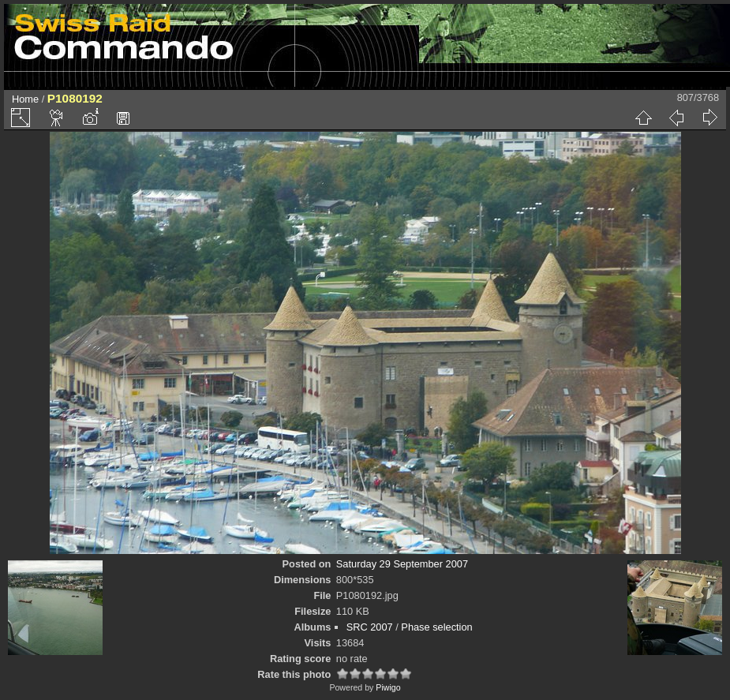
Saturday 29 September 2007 (402, 564)
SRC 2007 (370, 627)
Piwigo (388, 687)
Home (25, 99)
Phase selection (436, 627)
